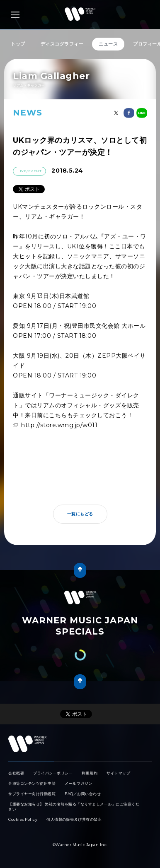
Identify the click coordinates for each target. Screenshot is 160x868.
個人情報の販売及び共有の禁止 (74, 819)
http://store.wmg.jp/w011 (59, 425)
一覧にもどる (80, 514)
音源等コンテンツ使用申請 (32, 783)
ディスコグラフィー (62, 44)
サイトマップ (118, 773)
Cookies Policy (23, 819)
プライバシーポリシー (53, 773)
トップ (18, 44)
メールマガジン (79, 783)
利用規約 (90, 773)
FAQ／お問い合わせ (83, 794)
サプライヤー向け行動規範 (32, 794)
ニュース (108, 44)
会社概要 (16, 773)
